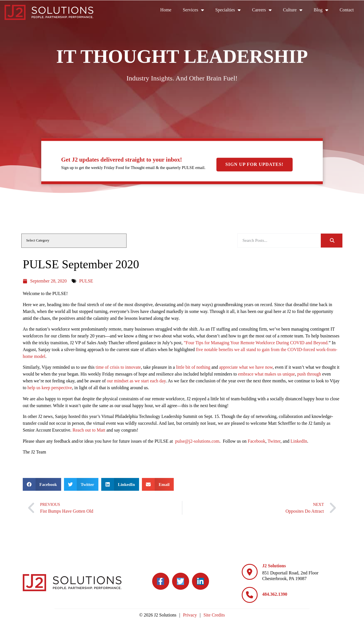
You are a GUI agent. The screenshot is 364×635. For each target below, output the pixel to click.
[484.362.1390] (250, 595)
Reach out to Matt (89, 430)
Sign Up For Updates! (255, 165)
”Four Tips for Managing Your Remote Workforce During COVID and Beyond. (256, 343)
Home (169, 11)
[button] (42, 484)
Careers (265, 10)
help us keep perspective (50, 388)
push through (309, 374)
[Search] (332, 241)
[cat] (74, 241)
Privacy (190, 615)
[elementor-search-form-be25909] (279, 241)
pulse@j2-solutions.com (197, 441)
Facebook (257, 441)
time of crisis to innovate (118, 367)
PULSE (86, 281)
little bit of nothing (193, 367)
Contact (349, 11)
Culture (295, 10)
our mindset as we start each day (136, 381)
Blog (324, 10)
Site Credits (214, 615)
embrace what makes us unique (266, 374)
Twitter (274, 441)
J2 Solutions (274, 566)
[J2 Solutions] (250, 572)
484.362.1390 (275, 594)
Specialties (231, 10)
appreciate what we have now (246, 367)
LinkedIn (299, 441)
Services (196, 10)
